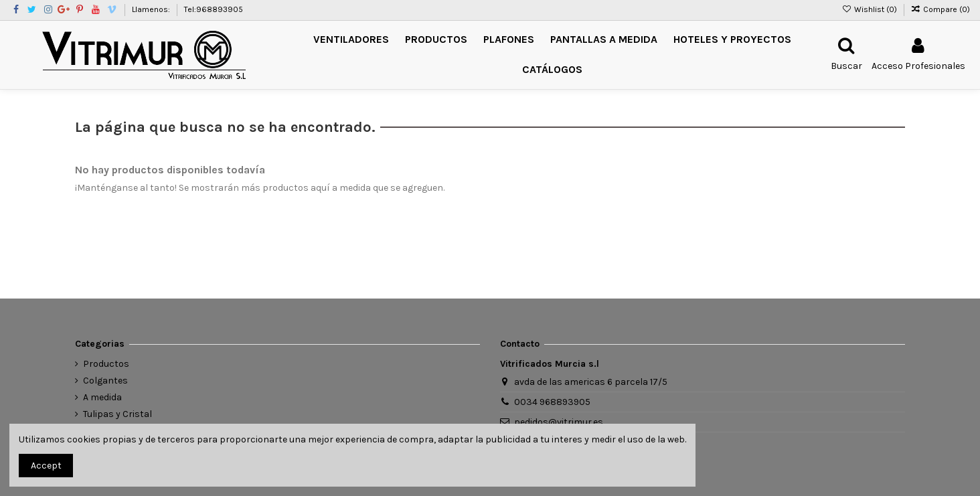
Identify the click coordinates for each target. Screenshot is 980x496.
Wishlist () (870, 9)
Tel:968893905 (214, 9)
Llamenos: (152, 9)
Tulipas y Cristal (117, 414)
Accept (46, 466)
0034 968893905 (552, 402)
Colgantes (105, 381)
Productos (106, 364)
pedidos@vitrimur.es (559, 422)
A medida (102, 397)
